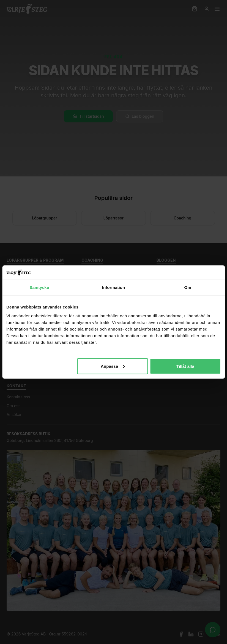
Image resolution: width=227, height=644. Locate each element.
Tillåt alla (185, 366)
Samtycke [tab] (39, 287)
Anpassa (113, 366)
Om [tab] (188, 287)
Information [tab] (114, 287)
